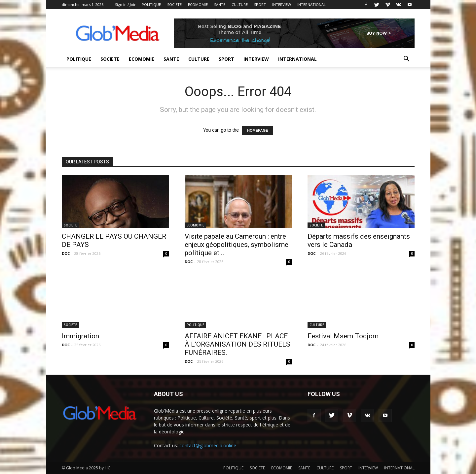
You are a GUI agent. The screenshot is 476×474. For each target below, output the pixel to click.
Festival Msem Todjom (343, 336)
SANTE (220, 4)
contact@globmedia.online (208, 445)
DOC (66, 253)
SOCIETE (174, 4)
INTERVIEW (282, 4)
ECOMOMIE (198, 4)
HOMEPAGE (257, 130)
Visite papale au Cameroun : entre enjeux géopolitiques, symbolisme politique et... (237, 245)
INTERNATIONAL (311, 4)
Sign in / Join (126, 4)
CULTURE (240, 4)
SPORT (260, 4)
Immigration (80, 336)
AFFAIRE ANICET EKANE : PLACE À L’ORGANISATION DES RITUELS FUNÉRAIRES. (238, 344)
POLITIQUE (151, 4)
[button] (407, 60)
